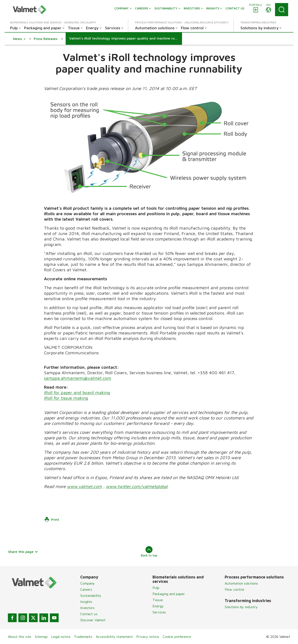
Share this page (23, 552)
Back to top (149, 552)
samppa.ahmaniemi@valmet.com (78, 378)
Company (88, 583)
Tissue (158, 600)
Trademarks (83, 637)
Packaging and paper (169, 594)
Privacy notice (148, 637)
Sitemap (41, 637)
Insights (86, 602)
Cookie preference (177, 637)
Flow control (234, 589)
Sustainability (91, 596)
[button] (19, 39)
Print (52, 519)
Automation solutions (241, 583)
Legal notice (61, 637)
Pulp (156, 588)
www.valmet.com (84, 486)
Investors (87, 608)
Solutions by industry (241, 607)
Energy (158, 606)
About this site (20, 637)
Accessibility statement (114, 637)
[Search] (282, 10)
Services (159, 612)
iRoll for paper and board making (77, 392)
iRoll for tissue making (66, 398)
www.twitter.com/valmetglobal (137, 486)
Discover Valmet (93, 620)
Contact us (89, 614)
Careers (86, 589)
